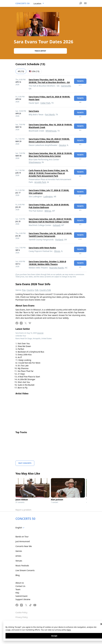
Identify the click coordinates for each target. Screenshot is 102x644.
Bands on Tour (22, 537)
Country (30, 290)
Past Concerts (25, 463)
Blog (18, 575)
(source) (40, 333)
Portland (59, 240)
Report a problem (23, 510)
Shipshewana (35, 162)
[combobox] (39, 4)
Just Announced (23, 541)
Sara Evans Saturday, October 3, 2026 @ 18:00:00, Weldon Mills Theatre (47, 263)
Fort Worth (50, 114)
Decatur (62, 145)
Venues (19, 561)
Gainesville (66, 86)
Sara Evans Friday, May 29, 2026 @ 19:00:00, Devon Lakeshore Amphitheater (49, 140)
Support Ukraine (23, 599)
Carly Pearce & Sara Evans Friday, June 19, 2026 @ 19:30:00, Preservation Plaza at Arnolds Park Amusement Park (49, 173)
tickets (80, 81)
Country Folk (45, 290)
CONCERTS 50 (23, 3)
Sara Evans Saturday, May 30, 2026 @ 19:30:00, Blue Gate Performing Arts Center (51, 155)
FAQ (17, 593)
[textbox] (21, 528)
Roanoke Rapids (57, 268)
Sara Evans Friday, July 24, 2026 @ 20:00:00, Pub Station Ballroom (49, 206)
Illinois (57, 251)
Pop (24, 290)
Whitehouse (51, 131)
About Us (20, 583)
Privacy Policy (22, 617)
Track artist (40, 51)
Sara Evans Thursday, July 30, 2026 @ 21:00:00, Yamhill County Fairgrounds (50, 235)
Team (18, 589)
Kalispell (57, 225)
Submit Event (22, 596)
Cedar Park (45, 103)
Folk (37, 290)
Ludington (48, 196)
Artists (18, 556)
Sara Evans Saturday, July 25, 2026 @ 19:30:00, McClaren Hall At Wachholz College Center (50, 220)
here (69, 630)
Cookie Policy (21, 612)
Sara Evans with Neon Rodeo (42, 248)
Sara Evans (34, 111)
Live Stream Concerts (25, 570)
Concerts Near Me (24, 546)
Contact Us (20, 586)
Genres (19, 551)
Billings (48, 211)
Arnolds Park (40, 182)
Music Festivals (22, 566)
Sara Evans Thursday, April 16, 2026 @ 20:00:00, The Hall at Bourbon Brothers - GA (49, 81)
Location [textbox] (37, 4)
